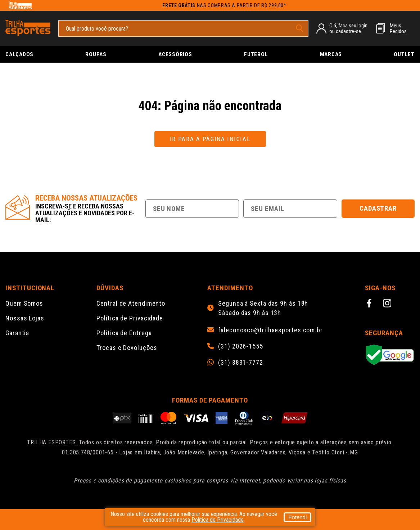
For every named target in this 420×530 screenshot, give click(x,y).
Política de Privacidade (130, 318)
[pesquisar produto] (299, 28)
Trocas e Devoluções (127, 348)
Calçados (19, 54)
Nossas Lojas (25, 318)
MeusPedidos (398, 28)
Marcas (331, 54)
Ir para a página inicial (210, 139)
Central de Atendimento (131, 303)
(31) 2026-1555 (241, 346)
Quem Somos (24, 303)
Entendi (297, 517)
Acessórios (175, 54)
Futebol (256, 54)
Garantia (17, 333)
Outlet (404, 54)
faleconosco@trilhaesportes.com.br (270, 330)
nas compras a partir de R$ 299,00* (224, 5)
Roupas (96, 54)
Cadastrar (378, 208)
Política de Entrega (124, 333)
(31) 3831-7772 (241, 363)
